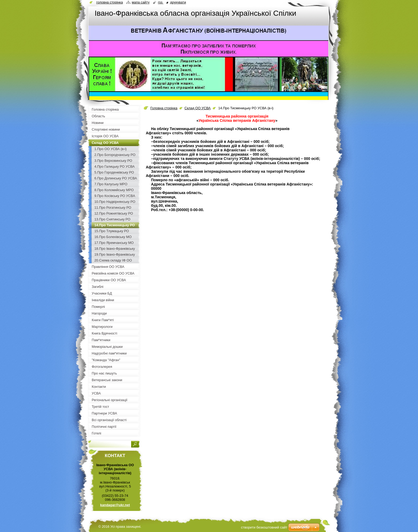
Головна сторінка (164, 108)
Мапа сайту (141, 2)
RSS (161, 2)
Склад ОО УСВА (198, 108)
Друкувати (178, 2)
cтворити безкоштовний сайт (264, 527)
